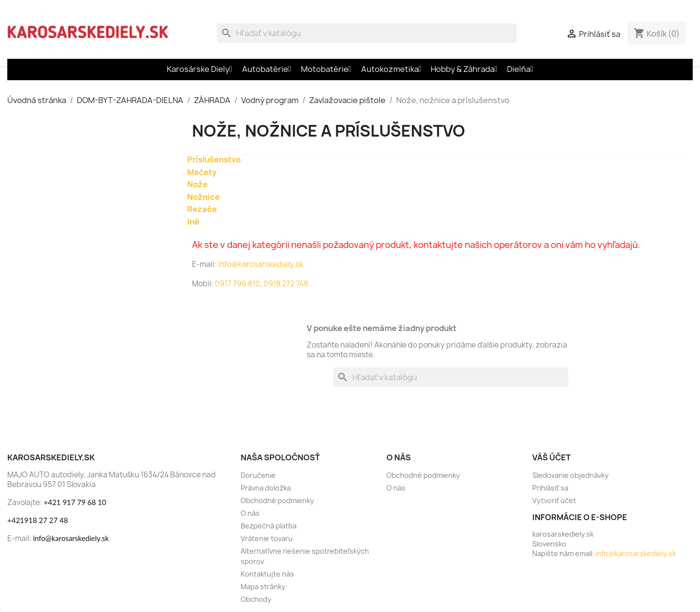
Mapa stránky (263, 586)
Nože (197, 184)
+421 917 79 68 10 (75, 502)
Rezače (202, 209)
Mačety (202, 172)
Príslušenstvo (214, 159)
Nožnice (203, 197)
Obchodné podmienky (277, 500)
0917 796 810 (237, 284)
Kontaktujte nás (267, 574)
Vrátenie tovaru (267, 538)
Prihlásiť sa (550, 488)
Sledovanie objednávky (570, 475)
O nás (250, 513)
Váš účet (551, 457)
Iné (193, 222)
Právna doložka (266, 488)
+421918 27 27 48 (38, 520)
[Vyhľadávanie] (367, 33)
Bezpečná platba (269, 526)
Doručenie (258, 475)
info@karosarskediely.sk (260, 264)
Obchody (256, 599)
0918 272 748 (286, 284)
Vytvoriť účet (554, 500)
